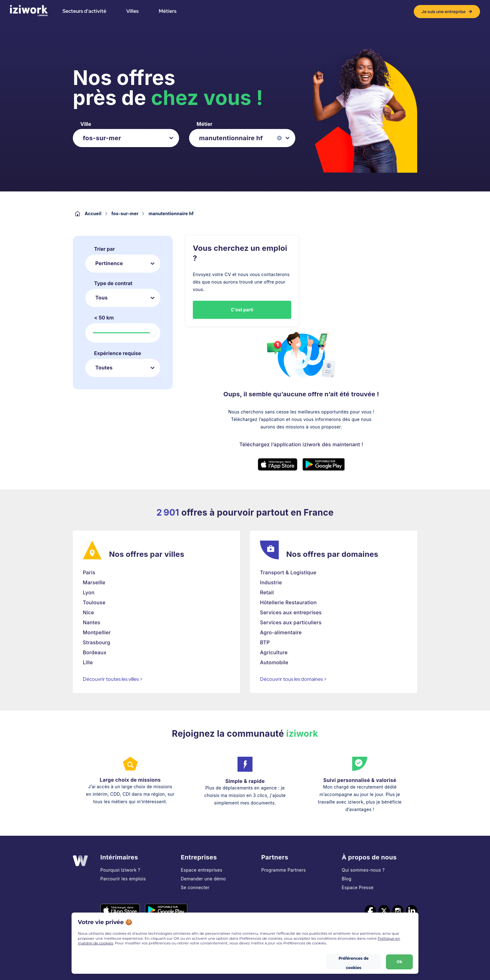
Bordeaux (95, 652)
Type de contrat (113, 283)
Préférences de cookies (353, 960)
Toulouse (94, 602)
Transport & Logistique (288, 572)
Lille (88, 662)
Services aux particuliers (291, 622)
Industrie (271, 582)
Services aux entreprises (291, 612)
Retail (267, 592)
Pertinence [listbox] (109, 263)
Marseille (94, 582)
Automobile (274, 662)
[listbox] (126, 138)
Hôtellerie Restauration (288, 602)
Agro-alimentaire (281, 632)
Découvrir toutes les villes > (113, 679)
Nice (88, 612)
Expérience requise (117, 353)
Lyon (89, 592)
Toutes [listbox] (104, 368)
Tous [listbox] (101, 298)
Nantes (92, 622)
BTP (265, 642)
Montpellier (97, 632)
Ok (399, 960)
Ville (86, 124)
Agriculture (274, 652)
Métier (205, 124)
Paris (89, 572)
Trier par (105, 249)
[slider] (153, 333)
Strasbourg (97, 642)
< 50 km (104, 318)
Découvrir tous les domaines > (293, 679)
